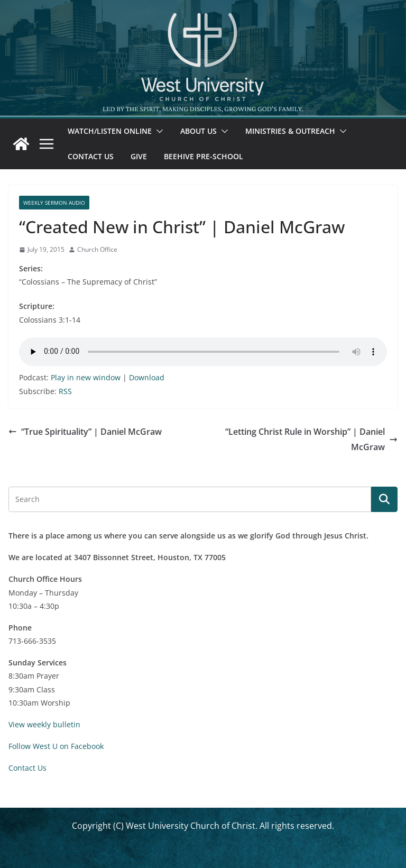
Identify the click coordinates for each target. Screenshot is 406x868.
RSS (65, 391)
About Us (199, 131)
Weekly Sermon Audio (54, 203)
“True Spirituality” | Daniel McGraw (85, 432)
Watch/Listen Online (110, 131)
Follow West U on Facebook (56, 746)
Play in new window (86, 377)
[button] (158, 131)
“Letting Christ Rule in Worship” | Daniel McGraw (311, 439)
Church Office (97, 249)
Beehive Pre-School (204, 156)
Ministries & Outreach (290, 131)
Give (139, 156)
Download (147, 377)
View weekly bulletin (44, 724)
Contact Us (91, 156)
